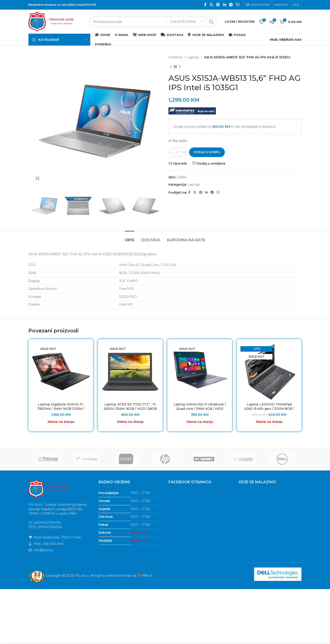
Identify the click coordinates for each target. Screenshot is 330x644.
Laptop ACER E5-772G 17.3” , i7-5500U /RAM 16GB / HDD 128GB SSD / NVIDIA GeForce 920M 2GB (130, 411)
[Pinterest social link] (218, 5)
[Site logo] (57, 21)
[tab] (130, 238)
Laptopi (193, 57)
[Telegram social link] (231, 5)
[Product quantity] (178, 152)
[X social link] (211, 5)
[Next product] (180, 67)
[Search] (153, 22)
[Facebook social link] (205, 5)
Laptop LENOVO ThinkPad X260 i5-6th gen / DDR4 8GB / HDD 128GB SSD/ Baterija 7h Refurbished (269, 411)
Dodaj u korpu (207, 152)
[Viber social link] (238, 5)
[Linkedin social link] (224, 5)
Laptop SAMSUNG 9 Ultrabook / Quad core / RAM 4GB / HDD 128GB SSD (200, 409)
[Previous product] (171, 67)
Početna (175, 57)
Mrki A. (147, 576)
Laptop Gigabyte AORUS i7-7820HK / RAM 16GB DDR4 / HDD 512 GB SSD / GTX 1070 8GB (61, 411)
